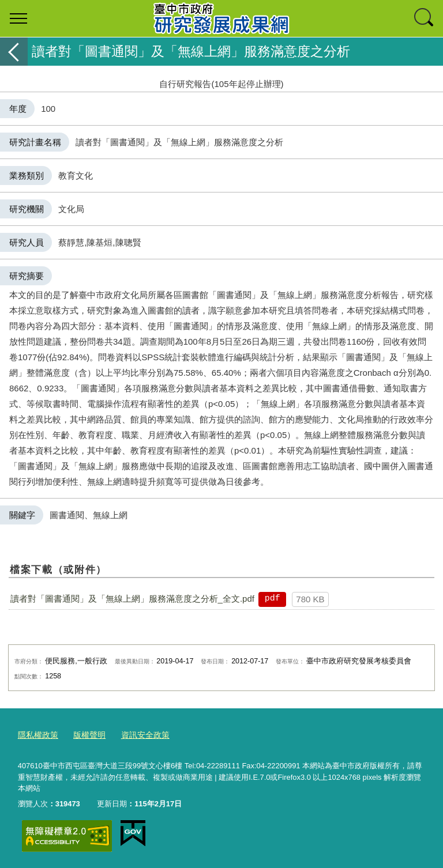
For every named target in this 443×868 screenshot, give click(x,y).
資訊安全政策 (138, 735)
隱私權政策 (37, 735)
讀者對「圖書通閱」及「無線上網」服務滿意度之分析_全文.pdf (132, 599)
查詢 (425, 18)
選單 (18, 18)
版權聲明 (85, 735)
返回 (14, 52)
